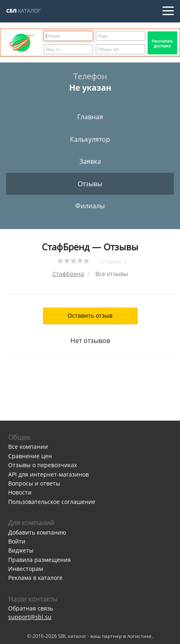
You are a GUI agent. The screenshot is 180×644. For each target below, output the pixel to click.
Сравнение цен (30, 456)
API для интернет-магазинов (48, 474)
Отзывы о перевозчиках (43, 465)
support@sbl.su (30, 617)
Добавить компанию (37, 532)
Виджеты (21, 550)
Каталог (24, 11)
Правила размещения (39, 560)
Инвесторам (26, 569)
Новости (20, 492)
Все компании (28, 447)
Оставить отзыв (90, 315)
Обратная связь (31, 608)
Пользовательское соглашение (52, 502)
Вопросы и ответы (34, 483)
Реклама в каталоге (35, 578)
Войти (17, 541)
